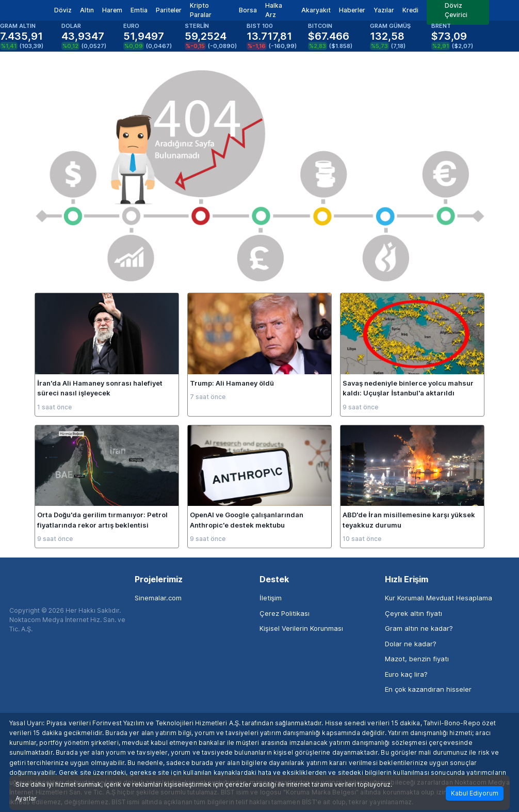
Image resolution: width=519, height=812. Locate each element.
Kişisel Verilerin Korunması (301, 628)
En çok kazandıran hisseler (428, 689)
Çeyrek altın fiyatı (413, 613)
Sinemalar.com (158, 598)
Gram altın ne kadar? (419, 628)
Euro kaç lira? (406, 674)
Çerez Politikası (285, 613)
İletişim (271, 598)
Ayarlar (26, 799)
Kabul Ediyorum (475, 793)
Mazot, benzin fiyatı (417, 659)
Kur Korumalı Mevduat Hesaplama (439, 598)
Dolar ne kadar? (411, 644)
